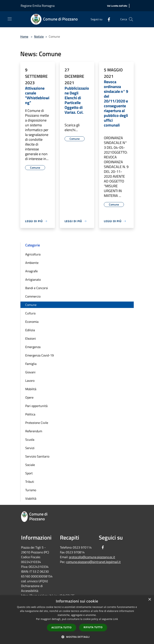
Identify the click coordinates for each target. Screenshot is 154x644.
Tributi (30, 482)
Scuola (30, 439)
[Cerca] (131, 19)
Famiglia (31, 364)
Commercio (33, 296)
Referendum (34, 431)
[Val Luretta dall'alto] (117, 6)
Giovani (30, 372)
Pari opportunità (36, 406)
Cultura (30, 313)
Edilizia (30, 330)
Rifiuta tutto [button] (93, 627)
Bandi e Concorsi (37, 288)
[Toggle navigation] (10, 19)
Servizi (30, 448)
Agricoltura (33, 254)
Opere (29, 397)
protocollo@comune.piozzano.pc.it (92, 557)
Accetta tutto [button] (62, 627)
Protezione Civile (37, 423)
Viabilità (31, 498)
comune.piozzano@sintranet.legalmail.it (93, 562)
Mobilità (31, 389)
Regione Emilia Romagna (38, 6)
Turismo (31, 490)
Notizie (39, 36)
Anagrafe (31, 271)
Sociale (30, 465)
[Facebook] (107, 19)
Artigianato (33, 279)
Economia (32, 322)
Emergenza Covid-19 (40, 355)
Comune (31, 305)
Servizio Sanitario (37, 456)
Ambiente (32, 263)
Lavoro (30, 381)
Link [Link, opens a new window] (115, 619)
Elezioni (31, 338)
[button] (77, 637)
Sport (29, 473)
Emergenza (33, 347)
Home (24, 36)
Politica (30, 414)
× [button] (149, 600)
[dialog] (77, 620)
